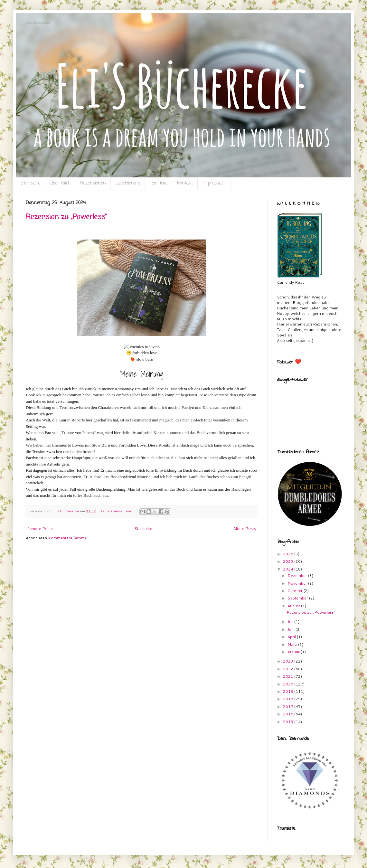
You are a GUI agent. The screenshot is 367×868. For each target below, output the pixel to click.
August (294, 606)
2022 (289, 669)
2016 (289, 714)
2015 (289, 722)
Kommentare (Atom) (67, 538)
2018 (289, 699)
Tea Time (159, 183)
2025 (289, 561)
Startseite (30, 183)
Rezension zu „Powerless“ (66, 217)
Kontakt (185, 183)
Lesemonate (128, 183)
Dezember (298, 576)
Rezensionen (93, 183)
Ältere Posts (245, 528)
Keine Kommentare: (117, 511)
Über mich (60, 183)
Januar (294, 652)
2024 (289, 569)
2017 (289, 707)
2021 (289, 676)
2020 (289, 684)
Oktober (296, 591)
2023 (289, 661)
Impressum (214, 183)
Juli (291, 622)
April (292, 637)
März (293, 644)
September (298, 598)
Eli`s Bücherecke (38, 23)
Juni (292, 629)
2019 (289, 691)
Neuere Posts (40, 528)
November (298, 583)
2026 (289, 554)
